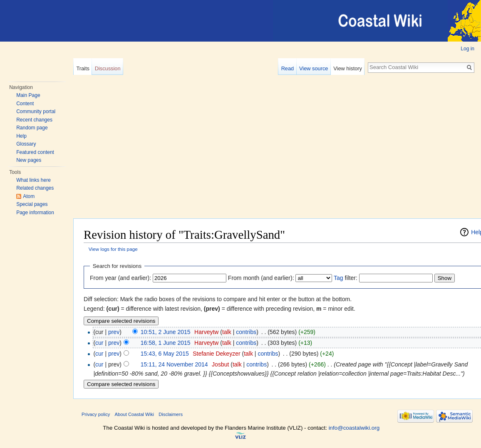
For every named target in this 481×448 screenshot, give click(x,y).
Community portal (36, 111)
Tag (338, 278)
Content (25, 104)
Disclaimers (171, 414)
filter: (346, 278)
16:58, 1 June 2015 (166, 343)
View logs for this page (113, 249)
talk (227, 332)
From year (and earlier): (120, 278)
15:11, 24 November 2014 (174, 364)
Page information (35, 213)
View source (314, 68)
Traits (83, 68)
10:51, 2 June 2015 (166, 332)
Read (288, 68)
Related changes (35, 188)
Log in (467, 49)
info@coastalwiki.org (354, 428)
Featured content (35, 152)
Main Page (28, 95)
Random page (32, 128)
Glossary (26, 144)
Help (21, 136)
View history (348, 68)
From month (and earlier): (261, 278)
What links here (33, 180)
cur (99, 343)
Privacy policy (96, 414)
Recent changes (34, 120)
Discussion (108, 68)
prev (114, 332)
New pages (29, 160)
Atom (29, 196)
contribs (246, 332)
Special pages (32, 204)
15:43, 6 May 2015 (165, 354)
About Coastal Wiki (135, 414)
